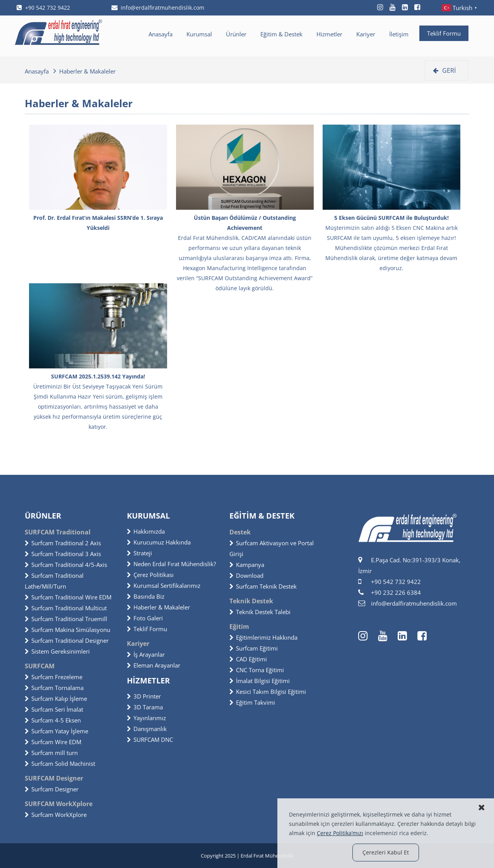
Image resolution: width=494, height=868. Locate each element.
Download (246, 575)
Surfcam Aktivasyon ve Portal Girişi (272, 548)
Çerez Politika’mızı (340, 833)
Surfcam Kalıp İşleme (56, 699)
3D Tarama (145, 707)
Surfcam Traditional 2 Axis (63, 543)
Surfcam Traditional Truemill (66, 619)
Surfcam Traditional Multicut (66, 608)
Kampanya (247, 565)
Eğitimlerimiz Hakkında (263, 637)
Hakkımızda (146, 531)
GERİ (444, 70)
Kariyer (366, 34)
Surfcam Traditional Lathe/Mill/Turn (54, 581)
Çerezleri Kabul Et (386, 852)
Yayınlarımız (146, 718)
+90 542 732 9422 (43, 8)
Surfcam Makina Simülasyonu (68, 630)
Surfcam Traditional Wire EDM (68, 597)
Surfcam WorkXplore (56, 815)
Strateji (139, 553)
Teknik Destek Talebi (260, 612)
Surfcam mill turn (51, 753)
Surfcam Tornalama (54, 688)
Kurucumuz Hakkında (159, 542)
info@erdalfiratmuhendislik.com (158, 8)
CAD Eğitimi (248, 659)
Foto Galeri (145, 618)
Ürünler (236, 34)
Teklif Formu (444, 33)
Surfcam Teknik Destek (263, 586)
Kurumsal (199, 34)
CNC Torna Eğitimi (257, 670)
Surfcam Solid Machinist (60, 764)
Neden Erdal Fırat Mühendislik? (171, 564)
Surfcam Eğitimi (254, 648)
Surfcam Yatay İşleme (56, 731)
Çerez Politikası (150, 575)
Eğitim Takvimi (252, 702)
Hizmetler (329, 34)
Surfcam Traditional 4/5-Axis (66, 565)
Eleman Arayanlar (154, 665)
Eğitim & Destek (281, 34)
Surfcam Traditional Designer (67, 640)
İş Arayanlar (146, 654)
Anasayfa (161, 34)
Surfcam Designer (52, 789)
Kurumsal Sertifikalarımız (164, 586)
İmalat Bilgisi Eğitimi (260, 681)
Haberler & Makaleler (158, 607)
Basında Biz (146, 596)
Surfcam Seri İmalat (54, 709)
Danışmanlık (147, 729)
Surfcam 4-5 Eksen (53, 720)
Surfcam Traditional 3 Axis (63, 554)
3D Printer (144, 696)
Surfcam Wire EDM (53, 742)
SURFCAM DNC (150, 740)
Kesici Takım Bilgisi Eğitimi (268, 692)
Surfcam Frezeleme (54, 677)
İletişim (399, 34)
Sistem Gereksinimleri (57, 651)
